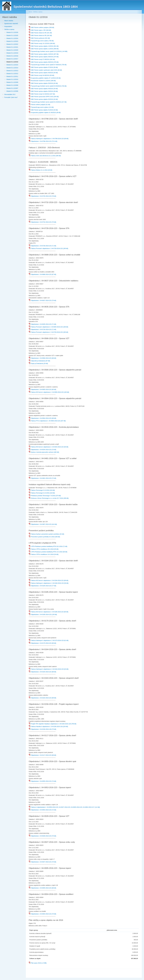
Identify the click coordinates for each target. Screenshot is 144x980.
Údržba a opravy (9, 29)
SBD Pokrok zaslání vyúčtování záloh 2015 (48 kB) (45, 70)
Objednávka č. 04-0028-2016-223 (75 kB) (42, 836)
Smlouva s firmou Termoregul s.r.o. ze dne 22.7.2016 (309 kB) (49, 498)
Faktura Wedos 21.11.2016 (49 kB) (40, 170)
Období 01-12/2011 (12, 77)
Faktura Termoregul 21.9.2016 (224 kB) (42, 490)
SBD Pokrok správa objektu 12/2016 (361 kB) (44, 46)
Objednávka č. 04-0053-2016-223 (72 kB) (42, 810)
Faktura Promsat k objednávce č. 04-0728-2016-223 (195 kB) (48, 249)
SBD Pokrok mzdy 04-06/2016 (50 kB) (41, 75)
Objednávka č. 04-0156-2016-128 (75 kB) (42, 729)
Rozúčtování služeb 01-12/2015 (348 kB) (42, 81)
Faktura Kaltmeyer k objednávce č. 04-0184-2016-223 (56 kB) (49, 583)
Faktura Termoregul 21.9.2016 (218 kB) (42, 493)
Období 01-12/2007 (12, 88)
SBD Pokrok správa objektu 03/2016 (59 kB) (43, 91)
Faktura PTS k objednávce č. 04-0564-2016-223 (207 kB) (47, 421)
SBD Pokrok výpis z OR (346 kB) (40, 30)
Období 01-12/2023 (12, 41)
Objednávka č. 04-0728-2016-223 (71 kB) (42, 246)
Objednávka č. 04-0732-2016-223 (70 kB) (42, 222)
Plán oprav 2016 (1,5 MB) (38, 963)
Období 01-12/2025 (12, 36)
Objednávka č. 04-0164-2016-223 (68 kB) (42, 672)
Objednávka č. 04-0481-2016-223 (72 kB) (42, 478)
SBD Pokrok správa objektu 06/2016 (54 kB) (43, 73)
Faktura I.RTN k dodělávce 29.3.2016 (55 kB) (44, 549)
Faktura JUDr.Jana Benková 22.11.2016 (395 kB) (45, 156)
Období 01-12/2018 (12, 56)
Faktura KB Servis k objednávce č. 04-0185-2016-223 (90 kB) (48, 612)
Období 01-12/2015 (12, 65)
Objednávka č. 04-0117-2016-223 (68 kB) (42, 755)
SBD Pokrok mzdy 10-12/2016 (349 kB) (42, 43)
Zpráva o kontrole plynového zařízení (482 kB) (44, 452)
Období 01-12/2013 (12, 71)
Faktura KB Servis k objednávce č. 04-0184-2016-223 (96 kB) (48, 580)
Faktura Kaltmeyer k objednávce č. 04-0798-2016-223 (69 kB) (49, 139)
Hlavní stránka (9, 21)
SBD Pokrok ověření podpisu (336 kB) (41, 28)
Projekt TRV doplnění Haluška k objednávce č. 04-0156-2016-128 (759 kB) (52, 724)
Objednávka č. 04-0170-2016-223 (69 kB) (42, 643)
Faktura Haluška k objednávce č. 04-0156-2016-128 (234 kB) (48, 727)
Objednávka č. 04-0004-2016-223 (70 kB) (42, 914)
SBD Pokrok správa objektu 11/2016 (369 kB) (44, 49)
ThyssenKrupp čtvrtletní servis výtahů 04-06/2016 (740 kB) (48, 86)
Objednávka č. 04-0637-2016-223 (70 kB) (42, 301)
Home (30, 12)
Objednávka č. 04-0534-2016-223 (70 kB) (42, 450)
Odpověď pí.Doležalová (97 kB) (39, 361)
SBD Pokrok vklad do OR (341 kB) (40, 33)
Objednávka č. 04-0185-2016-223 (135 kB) (43, 615)
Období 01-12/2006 (12, 91)
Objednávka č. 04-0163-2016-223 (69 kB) (42, 698)
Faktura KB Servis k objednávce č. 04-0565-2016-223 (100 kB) (49, 392)
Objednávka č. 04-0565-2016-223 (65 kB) (42, 390)
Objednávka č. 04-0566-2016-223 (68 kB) (42, 358)
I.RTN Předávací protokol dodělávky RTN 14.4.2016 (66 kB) (48, 552)
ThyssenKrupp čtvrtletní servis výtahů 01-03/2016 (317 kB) (48, 102)
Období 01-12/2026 (12, 32)
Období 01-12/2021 (12, 47)
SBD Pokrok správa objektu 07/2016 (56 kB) (43, 67)
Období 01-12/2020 (12, 50)
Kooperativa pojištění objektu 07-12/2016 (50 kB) (45, 78)
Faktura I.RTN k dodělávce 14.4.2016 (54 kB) (44, 554)
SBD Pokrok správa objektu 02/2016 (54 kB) (43, 99)
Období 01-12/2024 (12, 38)
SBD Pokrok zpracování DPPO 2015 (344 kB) (44, 97)
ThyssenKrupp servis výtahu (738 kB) (41, 41)
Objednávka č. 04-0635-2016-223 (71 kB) (42, 324)
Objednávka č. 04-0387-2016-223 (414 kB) (43, 524)
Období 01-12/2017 (12, 59)
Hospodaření (8, 27)
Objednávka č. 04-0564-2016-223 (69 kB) (42, 418)
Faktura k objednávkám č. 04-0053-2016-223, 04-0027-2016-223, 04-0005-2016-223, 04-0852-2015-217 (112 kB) (64, 807)
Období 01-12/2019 (12, 53)
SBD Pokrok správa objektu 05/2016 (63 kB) (43, 83)
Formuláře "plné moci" (11, 97)
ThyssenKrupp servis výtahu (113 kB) (41, 107)
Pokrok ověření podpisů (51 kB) (39, 105)
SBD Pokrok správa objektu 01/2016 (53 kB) (43, 110)
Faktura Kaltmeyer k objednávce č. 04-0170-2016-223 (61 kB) (49, 640)
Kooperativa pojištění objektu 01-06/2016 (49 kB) (45, 113)
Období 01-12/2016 (12, 62)
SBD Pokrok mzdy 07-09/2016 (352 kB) (42, 59)
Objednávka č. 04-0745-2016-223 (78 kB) (42, 196)
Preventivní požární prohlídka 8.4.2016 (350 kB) (44, 537)
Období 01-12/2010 (12, 79)
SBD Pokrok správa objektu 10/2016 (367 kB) (44, 54)
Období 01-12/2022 (12, 44)
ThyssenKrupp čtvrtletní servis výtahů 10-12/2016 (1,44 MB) (48, 51)
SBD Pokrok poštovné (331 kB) (39, 38)
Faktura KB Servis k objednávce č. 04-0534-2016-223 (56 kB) (48, 447)
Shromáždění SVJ (10, 94)
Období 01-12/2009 (12, 82)
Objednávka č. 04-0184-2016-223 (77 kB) (42, 586)
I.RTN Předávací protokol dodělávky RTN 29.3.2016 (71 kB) (48, 546)
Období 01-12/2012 (12, 74)
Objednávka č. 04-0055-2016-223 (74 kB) (42, 781)
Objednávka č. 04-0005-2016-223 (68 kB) (42, 888)
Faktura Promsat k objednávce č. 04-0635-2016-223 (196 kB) (48, 327)
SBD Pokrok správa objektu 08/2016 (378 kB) (44, 62)
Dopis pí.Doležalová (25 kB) (38, 364)
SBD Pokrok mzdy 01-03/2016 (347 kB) (42, 94)
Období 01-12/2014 (12, 68)
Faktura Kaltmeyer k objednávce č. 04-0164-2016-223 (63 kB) (49, 669)
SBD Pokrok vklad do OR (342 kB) (40, 36)
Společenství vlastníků (11, 24)
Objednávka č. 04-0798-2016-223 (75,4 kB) (43, 141)
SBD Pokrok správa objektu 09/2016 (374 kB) (44, 57)
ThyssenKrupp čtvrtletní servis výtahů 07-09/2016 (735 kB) (48, 65)
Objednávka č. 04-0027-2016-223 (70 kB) (42, 862)
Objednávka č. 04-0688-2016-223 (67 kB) (42, 274)
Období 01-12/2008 (12, 85)
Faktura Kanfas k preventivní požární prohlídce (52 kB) (46, 534)
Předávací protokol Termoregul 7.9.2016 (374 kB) (45, 496)
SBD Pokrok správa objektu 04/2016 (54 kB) (43, 89)
